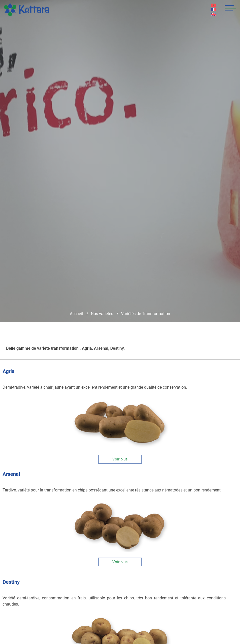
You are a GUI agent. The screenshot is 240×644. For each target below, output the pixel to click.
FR (214, 10)
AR (214, 5)
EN (214, 14)
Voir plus (120, 459)
